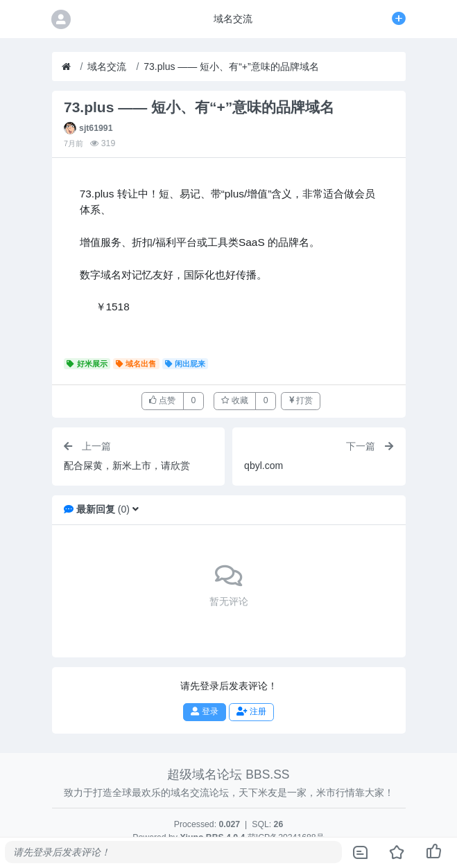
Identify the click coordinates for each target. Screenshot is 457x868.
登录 (204, 711)
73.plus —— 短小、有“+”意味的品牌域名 (231, 67)
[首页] (66, 67)
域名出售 (136, 364)
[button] (136, 509)
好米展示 (87, 364)
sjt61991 (96, 128)
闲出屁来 (186, 364)
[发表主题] (399, 19)
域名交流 (107, 67)
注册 (251, 711)
